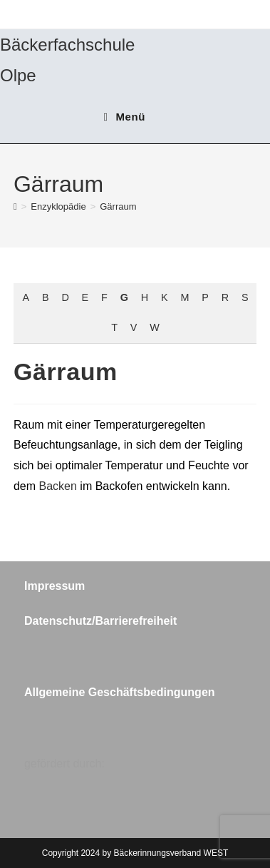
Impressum (54, 586)
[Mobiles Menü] (125, 117)
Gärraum (118, 206)
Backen (58, 486)
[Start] (15, 206)
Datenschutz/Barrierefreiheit (100, 621)
